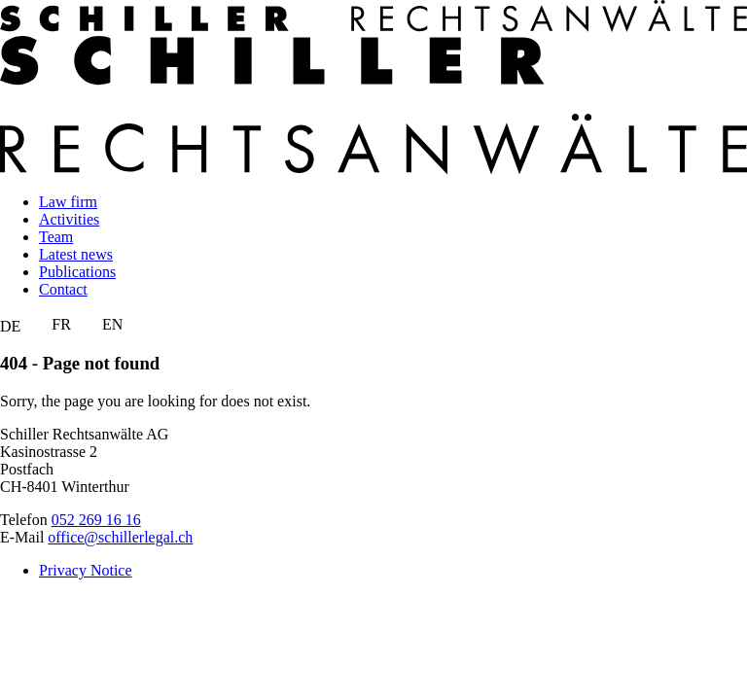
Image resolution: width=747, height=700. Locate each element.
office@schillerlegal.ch (120, 537)
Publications (77, 272)
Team (56, 237)
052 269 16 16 (96, 520)
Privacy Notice (86, 570)
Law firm (68, 202)
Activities (69, 219)
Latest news (76, 254)
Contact (63, 289)
